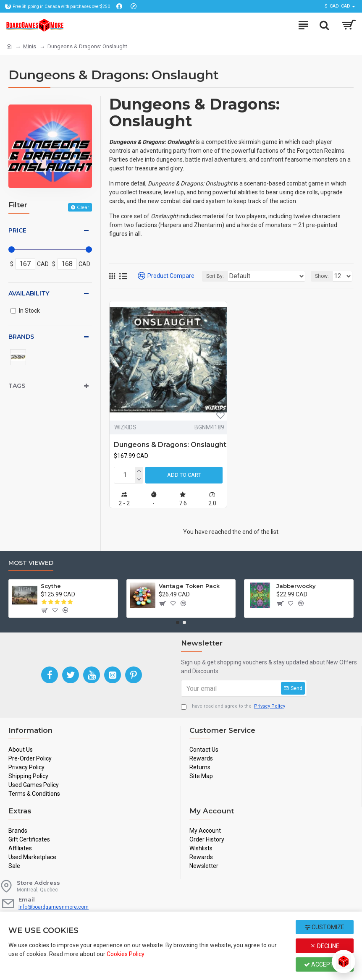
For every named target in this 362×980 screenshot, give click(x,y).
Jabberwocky (296, 586)
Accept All (325, 964)
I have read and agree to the (234, 707)
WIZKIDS (125, 427)
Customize (325, 927)
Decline (325, 946)
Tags (17, 386)
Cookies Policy (126, 954)
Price (17, 230)
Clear (83, 207)
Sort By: (215, 276)
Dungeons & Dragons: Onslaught (170, 445)
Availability (29, 293)
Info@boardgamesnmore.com (54, 907)
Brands (21, 337)
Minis (30, 46)
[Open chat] (344, 962)
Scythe (51, 586)
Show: (322, 276)
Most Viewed (31, 563)
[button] (178, 622)
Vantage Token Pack (189, 586)
